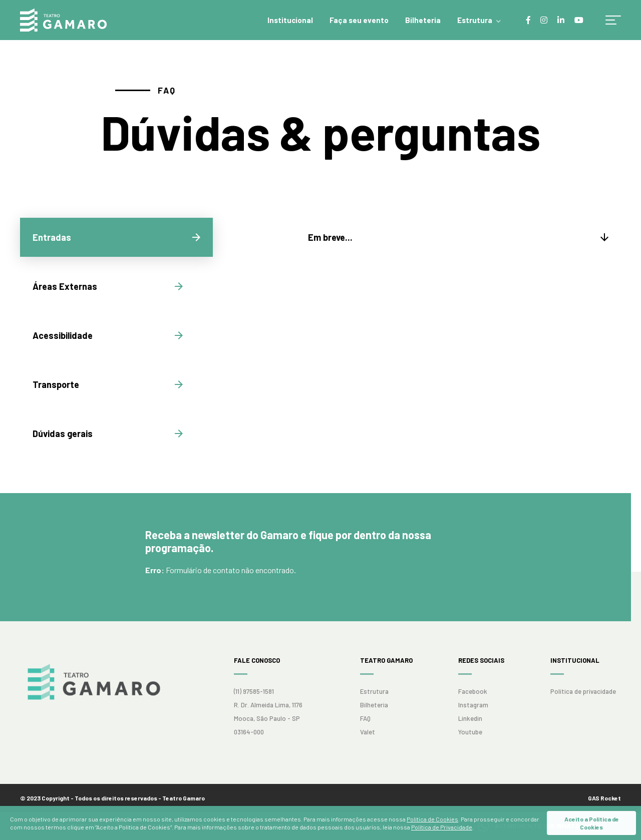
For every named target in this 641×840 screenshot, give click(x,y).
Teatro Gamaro (63, 20)
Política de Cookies (432, 819)
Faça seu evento (359, 20)
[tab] (116, 237)
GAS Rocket (604, 798)
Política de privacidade (583, 691)
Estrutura (475, 20)
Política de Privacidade (442, 827)
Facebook (473, 691)
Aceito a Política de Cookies (592, 823)
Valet (368, 732)
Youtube (470, 732)
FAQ (365, 718)
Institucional (290, 20)
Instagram (473, 705)
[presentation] (116, 237)
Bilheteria (423, 20)
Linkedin (470, 718)
